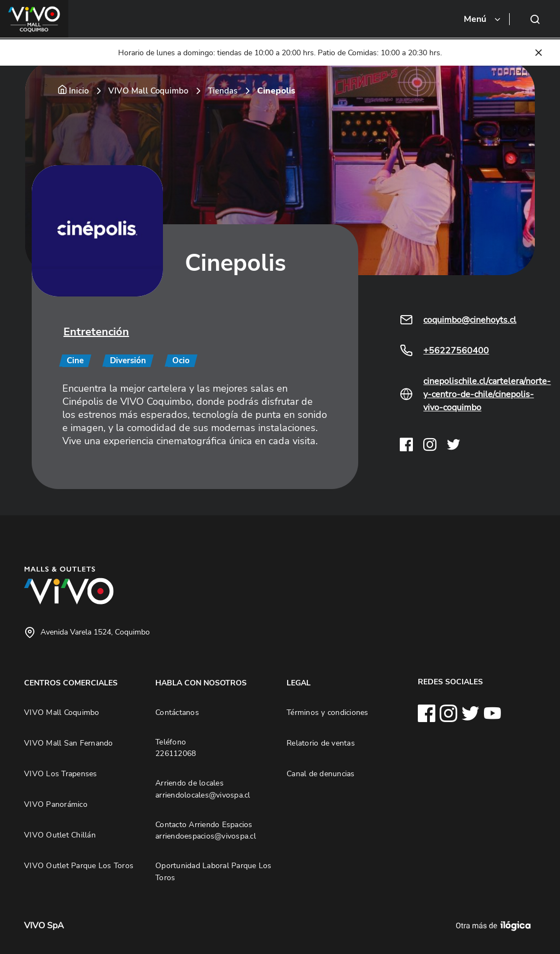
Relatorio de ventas (321, 743)
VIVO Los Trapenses (61, 773)
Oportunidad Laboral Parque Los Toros (214, 871)
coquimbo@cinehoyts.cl (470, 320)
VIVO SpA (44, 926)
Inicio (79, 91)
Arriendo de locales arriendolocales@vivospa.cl (203, 789)
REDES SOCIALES (450, 682)
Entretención (96, 332)
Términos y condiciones (328, 712)
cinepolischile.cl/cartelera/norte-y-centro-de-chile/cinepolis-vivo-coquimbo (487, 394)
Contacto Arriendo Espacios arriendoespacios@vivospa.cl (206, 830)
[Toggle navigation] (483, 19)
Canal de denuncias (321, 773)
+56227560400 (456, 351)
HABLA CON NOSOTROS (201, 683)
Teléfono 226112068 (176, 748)
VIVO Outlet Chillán (60, 835)
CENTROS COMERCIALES (71, 683)
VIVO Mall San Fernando (69, 743)
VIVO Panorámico (56, 804)
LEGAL (299, 683)
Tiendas (223, 91)
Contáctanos (177, 712)
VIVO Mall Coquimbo (148, 91)
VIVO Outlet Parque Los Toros (79, 865)
